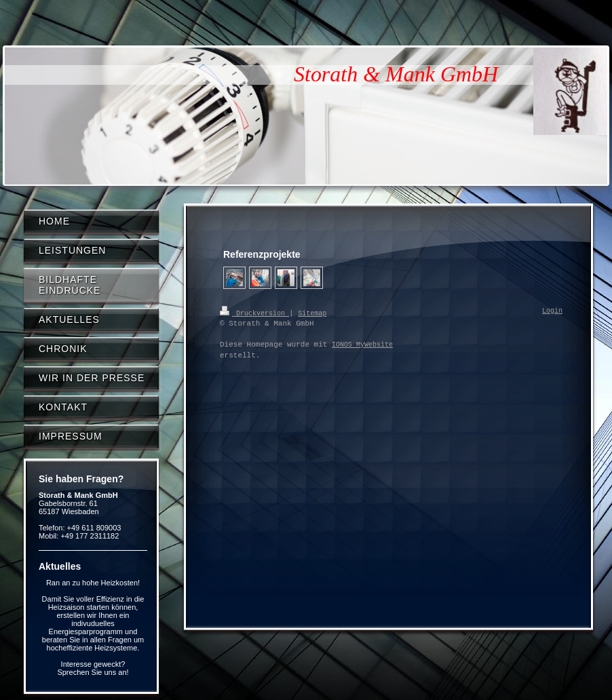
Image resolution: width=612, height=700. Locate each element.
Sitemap (312, 313)
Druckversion (254, 313)
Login (552, 311)
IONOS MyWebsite (362, 345)
